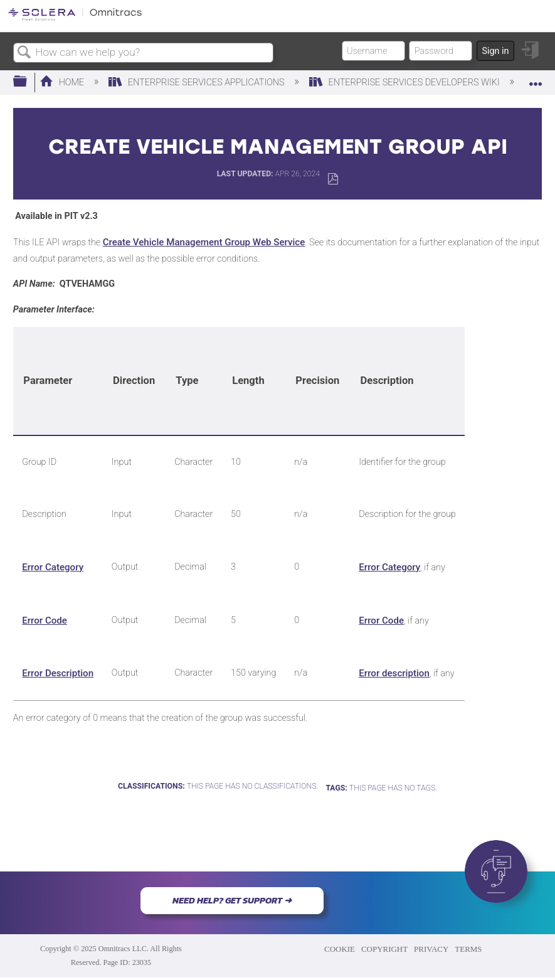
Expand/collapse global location (536, 78)
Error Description (58, 673)
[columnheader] (58, 381)
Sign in (495, 51)
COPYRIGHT (384, 949)
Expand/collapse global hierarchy (28, 82)
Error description (394, 673)
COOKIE (340, 949)
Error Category (53, 567)
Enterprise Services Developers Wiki (406, 83)
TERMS (468, 949)
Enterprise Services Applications (198, 83)
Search (24, 53)
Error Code (45, 620)
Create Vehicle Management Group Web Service (204, 242)
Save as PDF (333, 179)
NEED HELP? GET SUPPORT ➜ (232, 900)
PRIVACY (431, 949)
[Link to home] (75, 19)
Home (63, 83)
